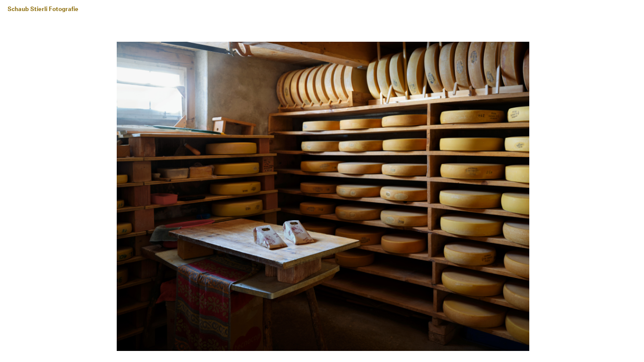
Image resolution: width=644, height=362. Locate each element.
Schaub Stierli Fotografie (43, 10)
